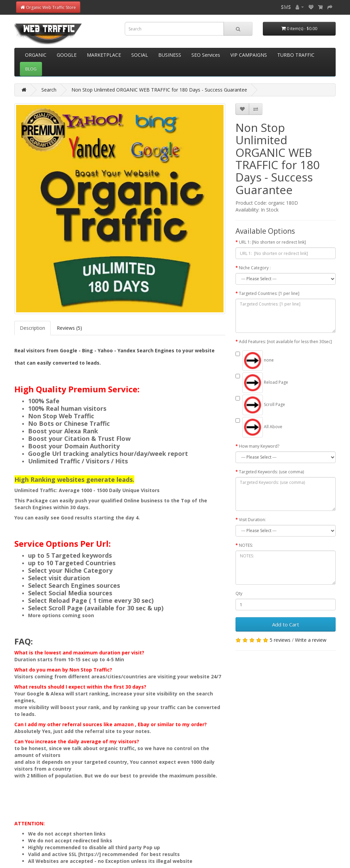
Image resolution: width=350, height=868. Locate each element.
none (255, 361)
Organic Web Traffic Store (48, 7)
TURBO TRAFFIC (296, 55)
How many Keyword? (259, 446)
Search (49, 90)
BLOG (31, 69)
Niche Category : (255, 268)
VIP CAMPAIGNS (249, 55)
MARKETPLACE (104, 55)
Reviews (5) (69, 328)
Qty (239, 593)
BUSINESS (170, 55)
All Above (259, 427)
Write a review (311, 640)
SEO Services (206, 55)
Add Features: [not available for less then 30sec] (285, 342)
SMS (286, 7)
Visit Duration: (252, 520)
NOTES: (246, 545)
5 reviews (280, 640)
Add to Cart (286, 624)
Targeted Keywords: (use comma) (271, 472)
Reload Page (262, 383)
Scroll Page (260, 405)
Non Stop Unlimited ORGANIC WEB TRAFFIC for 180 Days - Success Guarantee (159, 90)
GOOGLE (67, 55)
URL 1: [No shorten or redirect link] (272, 242)
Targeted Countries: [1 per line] (269, 293)
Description (32, 328)
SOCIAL (140, 55)
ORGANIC (36, 55)
